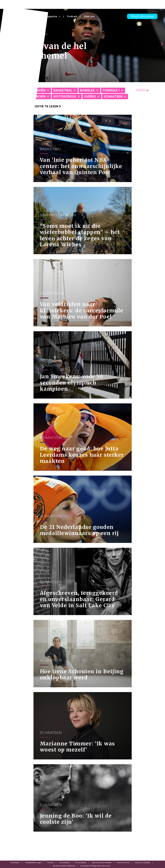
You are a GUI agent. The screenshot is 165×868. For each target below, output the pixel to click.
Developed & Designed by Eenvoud (95, 866)
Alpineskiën (35, 90)
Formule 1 (111, 90)
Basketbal (63, 90)
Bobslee (87, 90)
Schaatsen (113, 96)
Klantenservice (123, 863)
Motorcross (65, 96)
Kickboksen (35, 96)
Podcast (72, 16)
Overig (90, 96)
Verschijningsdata (142, 863)
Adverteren (15, 863)
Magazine (51, 16)
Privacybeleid (81, 863)
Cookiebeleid (64, 863)
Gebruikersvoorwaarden (102, 863)
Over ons (89, 16)
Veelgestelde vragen (33, 863)
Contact (50, 863)
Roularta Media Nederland (64, 866)
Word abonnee (142, 16)
